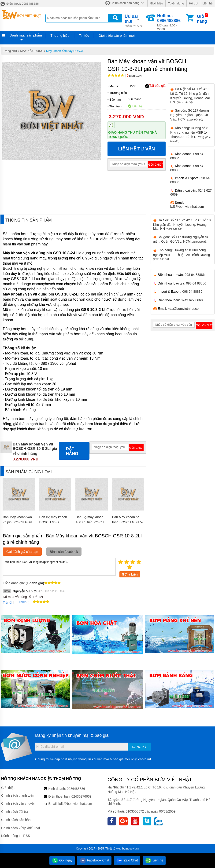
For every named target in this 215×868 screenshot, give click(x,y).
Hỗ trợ (193, 3)
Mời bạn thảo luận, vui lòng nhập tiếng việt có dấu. (59, 566)
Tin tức (84, 36)
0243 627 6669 (192, 300)
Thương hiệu (60, 36)
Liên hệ (208, 3)
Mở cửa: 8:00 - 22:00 (171, 22)
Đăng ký (139, 747)
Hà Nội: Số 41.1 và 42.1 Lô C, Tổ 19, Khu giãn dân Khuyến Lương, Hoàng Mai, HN (182, 224)
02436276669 (82, 796)
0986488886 (76, 789)
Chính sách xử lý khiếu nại (20, 828)
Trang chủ (10, 51)
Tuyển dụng (176, 3)
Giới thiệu (156, 3)
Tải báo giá (155, 86)
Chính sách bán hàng (125, 3)
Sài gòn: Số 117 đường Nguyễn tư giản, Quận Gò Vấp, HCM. (190, 115)
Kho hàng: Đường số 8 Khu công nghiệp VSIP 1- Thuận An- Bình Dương (182, 254)
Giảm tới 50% (135, 21)
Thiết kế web (113, 849)
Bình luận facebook (64, 552)
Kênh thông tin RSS (16, 836)
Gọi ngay (62, 860)
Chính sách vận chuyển (18, 803)
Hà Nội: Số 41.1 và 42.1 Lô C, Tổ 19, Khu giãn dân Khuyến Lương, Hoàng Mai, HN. (190, 95)
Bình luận (134, 76)
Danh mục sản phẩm (26, 35)
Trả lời (7, 602)
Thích (21, 602)
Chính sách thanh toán (18, 795)
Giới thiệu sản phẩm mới (117, 36)
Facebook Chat (94, 860)
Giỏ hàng (202, 19)
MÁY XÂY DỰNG (32, 51)
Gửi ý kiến (130, 574)
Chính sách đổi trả (15, 812)
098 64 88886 (195, 275)
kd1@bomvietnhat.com (187, 207)
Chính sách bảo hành (17, 820)
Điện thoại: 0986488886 (19, 4)
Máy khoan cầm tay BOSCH (65, 51)
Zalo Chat (127, 860)
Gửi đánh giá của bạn (22, 552)
